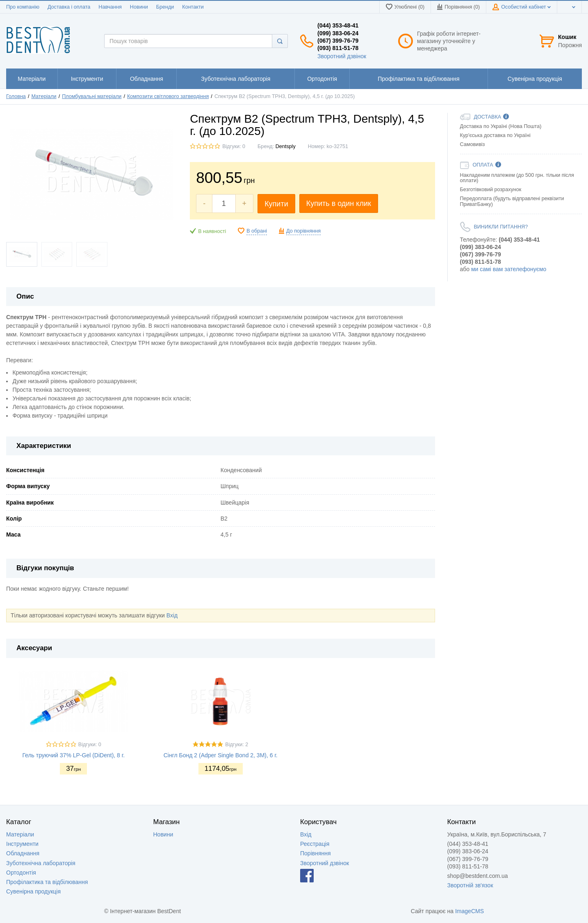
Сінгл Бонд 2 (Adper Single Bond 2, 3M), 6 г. (221, 755)
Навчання (110, 7)
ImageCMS (469, 911)
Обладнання (23, 853)
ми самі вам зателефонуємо (509, 269)
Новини (139, 7)
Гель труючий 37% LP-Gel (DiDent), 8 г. (73, 755)
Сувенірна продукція (33, 891)
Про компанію (23, 7)
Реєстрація (315, 844)
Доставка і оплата (69, 7)
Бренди (165, 7)
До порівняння (303, 231)
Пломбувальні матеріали (92, 96)
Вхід (172, 615)
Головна (16, 96)
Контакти (193, 7)
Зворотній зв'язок (470, 885)
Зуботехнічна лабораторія (41, 863)
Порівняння (316, 853)
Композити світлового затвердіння (168, 96)
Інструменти (22, 844)
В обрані (257, 231)
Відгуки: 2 (237, 745)
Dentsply (286, 146)
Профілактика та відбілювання (47, 882)
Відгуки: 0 (234, 146)
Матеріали (44, 96)
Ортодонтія (21, 873)
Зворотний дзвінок (342, 56)
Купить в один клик (339, 203)
